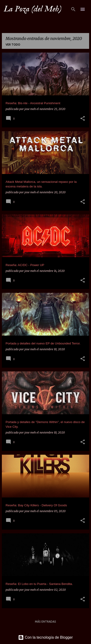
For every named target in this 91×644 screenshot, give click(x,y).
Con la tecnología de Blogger (45, 637)
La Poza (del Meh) (33, 9)
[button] (83, 119)
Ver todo (13, 45)
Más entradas (45, 622)
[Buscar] (73, 9)
